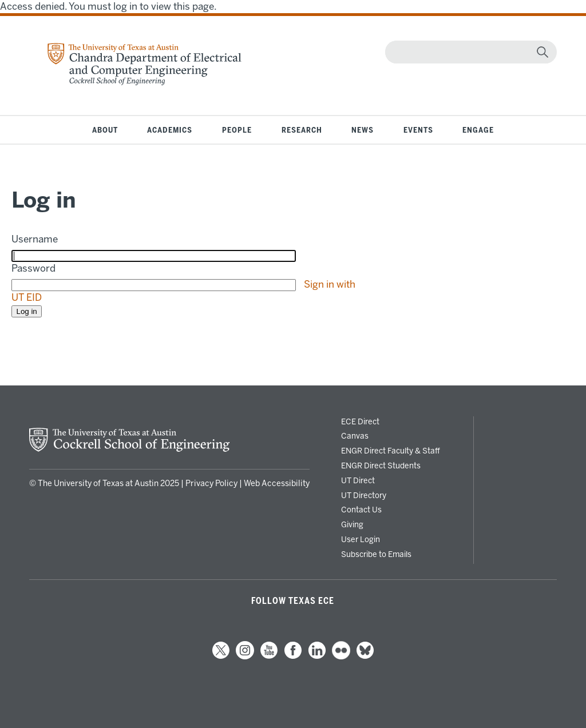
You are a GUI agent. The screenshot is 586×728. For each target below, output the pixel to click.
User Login (361, 539)
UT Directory (364, 495)
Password (33, 268)
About (105, 130)
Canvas (355, 436)
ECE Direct (360, 421)
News (363, 130)
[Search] (468, 52)
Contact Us (361, 510)
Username (35, 239)
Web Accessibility (277, 484)
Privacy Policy (211, 484)
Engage (478, 130)
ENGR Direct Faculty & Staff (391, 451)
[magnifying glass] (543, 52)
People (237, 130)
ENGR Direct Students (381, 466)
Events (418, 130)
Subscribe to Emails (376, 554)
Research (302, 130)
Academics (170, 130)
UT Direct (358, 480)
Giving (352, 524)
